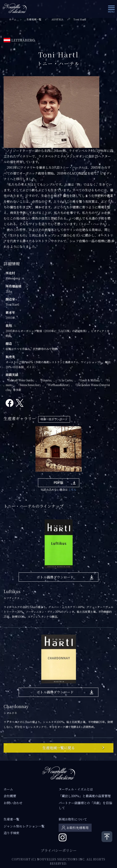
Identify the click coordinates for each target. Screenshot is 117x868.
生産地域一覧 (34, 19)
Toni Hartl (80, 19)
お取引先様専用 (77, 828)
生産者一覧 (11, 819)
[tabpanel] (58, 449)
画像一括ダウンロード (54, 419)
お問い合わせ (13, 803)
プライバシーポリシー (59, 850)
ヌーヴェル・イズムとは (76, 789)
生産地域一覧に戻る (59, 748)
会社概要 (10, 796)
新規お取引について (73, 819)
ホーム (13, 19)
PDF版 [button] (59, 483)
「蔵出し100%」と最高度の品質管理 (85, 796)
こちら (72, 489)
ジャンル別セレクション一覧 (24, 826)
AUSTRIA (57, 19)
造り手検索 (11, 833)
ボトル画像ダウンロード (55, 577)
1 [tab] (12, 475)
